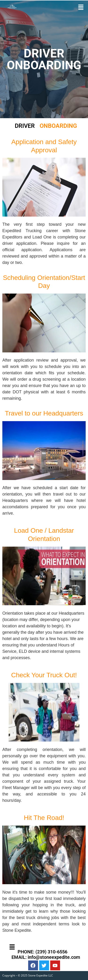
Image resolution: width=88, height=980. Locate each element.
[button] (81, 7)
